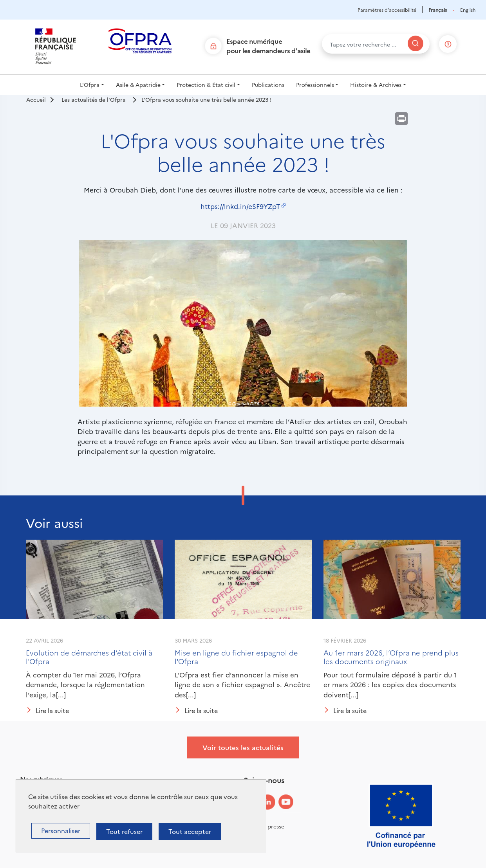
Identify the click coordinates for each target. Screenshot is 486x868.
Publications (268, 85)
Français (438, 10)
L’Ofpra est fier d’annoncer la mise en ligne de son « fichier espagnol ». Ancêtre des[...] (242, 684)
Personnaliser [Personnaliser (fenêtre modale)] (61, 830)
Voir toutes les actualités (243, 747)
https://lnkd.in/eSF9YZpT (240, 206)
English (468, 10)
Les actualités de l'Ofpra (94, 99)
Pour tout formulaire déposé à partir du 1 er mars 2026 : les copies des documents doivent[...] (390, 684)
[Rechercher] (416, 43)
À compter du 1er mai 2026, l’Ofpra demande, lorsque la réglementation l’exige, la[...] (85, 684)
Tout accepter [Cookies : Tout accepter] (190, 831)
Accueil (36, 99)
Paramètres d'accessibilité (387, 10)
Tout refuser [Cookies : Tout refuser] (124, 831)
